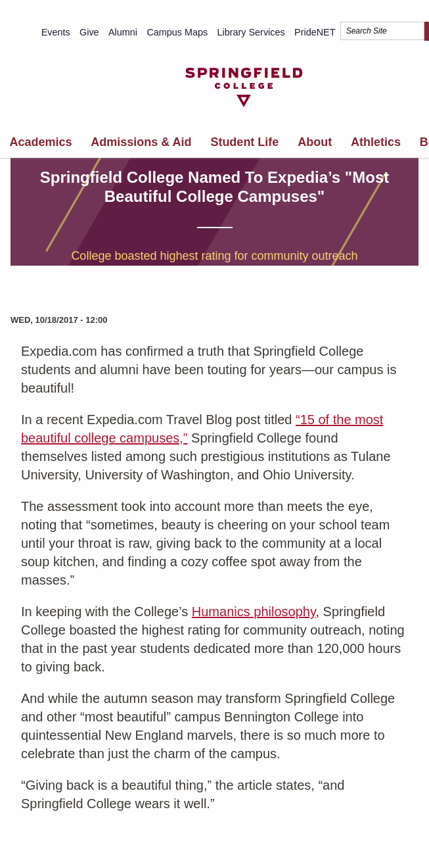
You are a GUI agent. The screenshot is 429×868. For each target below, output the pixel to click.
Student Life (244, 142)
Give (89, 32)
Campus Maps (177, 32)
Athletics (376, 142)
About (315, 142)
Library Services (251, 32)
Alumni (123, 32)
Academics (40, 142)
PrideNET (315, 32)
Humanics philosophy (254, 612)
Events (56, 32)
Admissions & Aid (141, 142)
